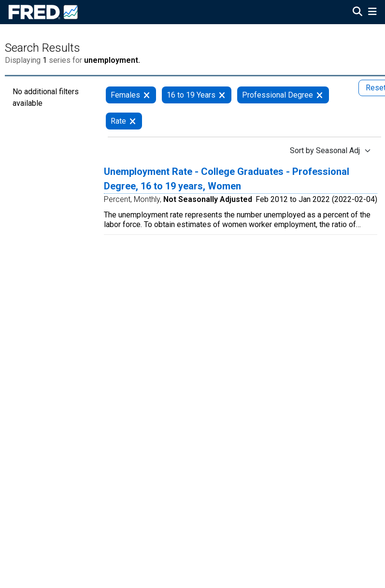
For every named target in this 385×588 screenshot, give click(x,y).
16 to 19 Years (191, 95)
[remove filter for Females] (147, 95)
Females (125, 95)
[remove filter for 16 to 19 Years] (222, 95)
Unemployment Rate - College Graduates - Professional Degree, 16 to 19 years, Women (227, 179)
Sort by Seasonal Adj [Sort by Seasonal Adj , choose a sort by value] (325, 151)
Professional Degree (278, 95)
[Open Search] (357, 13)
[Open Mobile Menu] (372, 13)
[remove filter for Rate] (133, 121)
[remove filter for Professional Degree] (320, 95)
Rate (118, 121)
